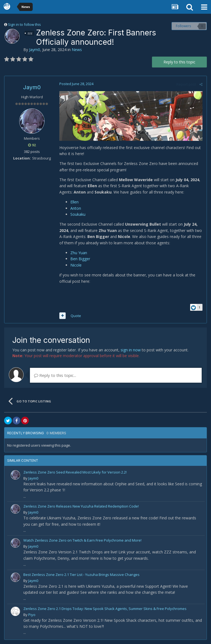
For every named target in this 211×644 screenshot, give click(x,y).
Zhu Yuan (79, 253)
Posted (76, 84)
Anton (76, 208)
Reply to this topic (179, 62)
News (77, 50)
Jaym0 (35, 50)
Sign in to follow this (24, 24)
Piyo (32, 615)
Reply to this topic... (55, 375)
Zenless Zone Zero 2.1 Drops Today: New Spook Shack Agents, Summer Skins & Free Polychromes (105, 609)
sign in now (131, 350)
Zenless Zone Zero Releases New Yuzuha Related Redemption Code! (81, 506)
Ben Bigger (80, 259)
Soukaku (78, 214)
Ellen (74, 202)
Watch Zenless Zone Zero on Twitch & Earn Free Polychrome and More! (82, 540)
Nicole (76, 265)
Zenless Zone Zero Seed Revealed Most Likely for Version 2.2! (75, 472)
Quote (76, 316)
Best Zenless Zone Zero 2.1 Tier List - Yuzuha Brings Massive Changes (81, 575)
